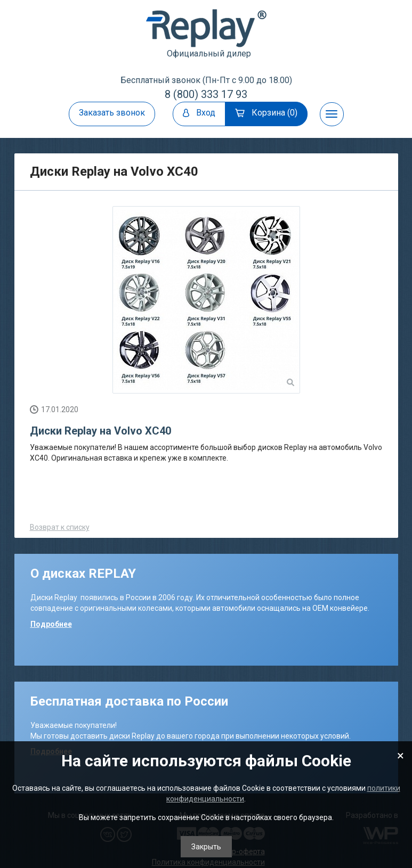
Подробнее (51, 624)
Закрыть (206, 847)
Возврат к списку (60, 527)
